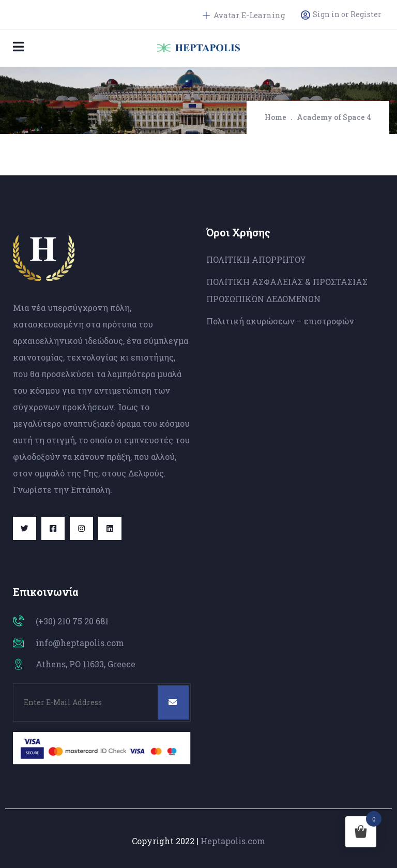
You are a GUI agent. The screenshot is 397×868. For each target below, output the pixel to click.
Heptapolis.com (233, 841)
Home (276, 117)
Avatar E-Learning (244, 15)
